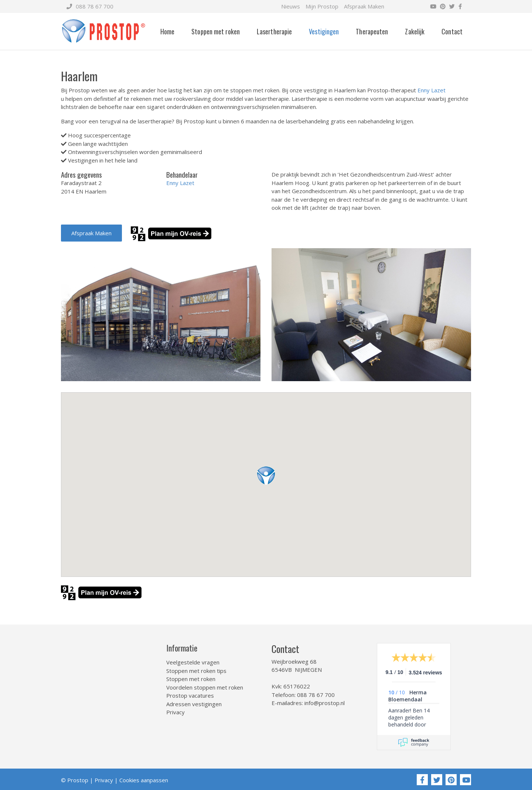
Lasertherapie (274, 31)
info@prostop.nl (325, 703)
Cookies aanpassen (144, 780)
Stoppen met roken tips (196, 671)
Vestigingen (324, 31)
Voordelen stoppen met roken (205, 687)
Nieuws (291, 6)
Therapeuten (372, 31)
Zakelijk (415, 31)
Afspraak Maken (364, 6)
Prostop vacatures (190, 695)
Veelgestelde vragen (193, 662)
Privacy (175, 712)
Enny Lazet (432, 90)
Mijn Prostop (322, 6)
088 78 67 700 (90, 6)
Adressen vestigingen (194, 704)
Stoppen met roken (216, 31)
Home (167, 31)
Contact (452, 31)
